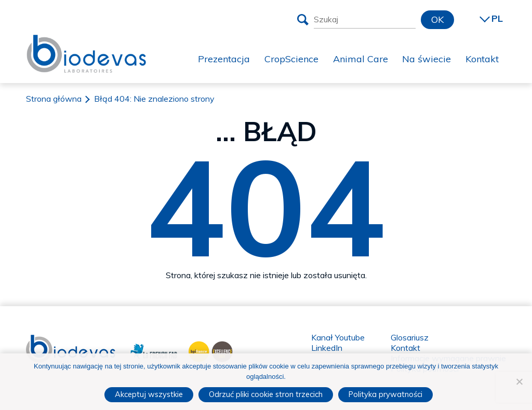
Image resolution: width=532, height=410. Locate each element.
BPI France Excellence (208, 350)
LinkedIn (327, 348)
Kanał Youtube (338, 337)
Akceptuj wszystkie (149, 394)
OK (437, 19)
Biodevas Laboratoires (86, 52)
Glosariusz (410, 337)
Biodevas (43, 340)
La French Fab (146, 350)
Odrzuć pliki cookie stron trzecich (266, 394)
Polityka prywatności (385, 394)
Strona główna (54, 99)
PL (497, 18)
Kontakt (405, 348)
